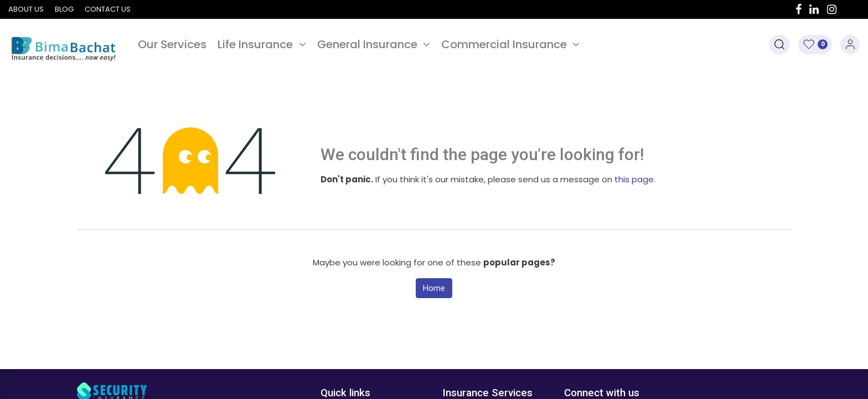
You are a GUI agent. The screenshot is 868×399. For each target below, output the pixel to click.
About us (26, 9)
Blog (64, 9)
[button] (779, 45)
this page (634, 179)
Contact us (108, 9)
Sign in (850, 45)
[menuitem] (172, 44)
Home (434, 288)
